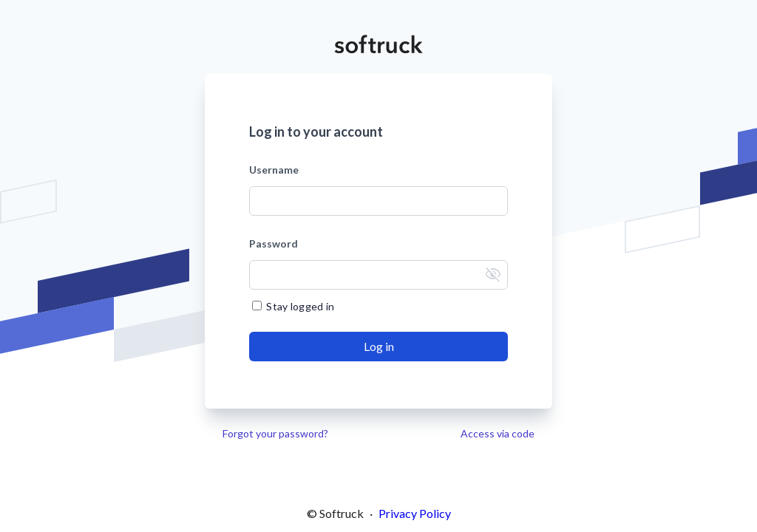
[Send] (378, 347)
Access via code (498, 433)
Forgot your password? (275, 433)
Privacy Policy (415, 513)
